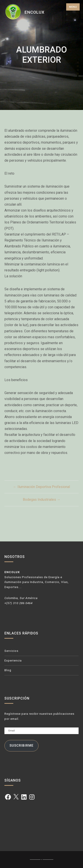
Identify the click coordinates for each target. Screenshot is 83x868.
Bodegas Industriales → (42, 500)
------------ (36, 859)
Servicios (11, 651)
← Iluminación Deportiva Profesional (41, 487)
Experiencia (13, 661)
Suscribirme (21, 746)
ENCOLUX (35, 12)
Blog (8, 670)
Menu (73, 7)
